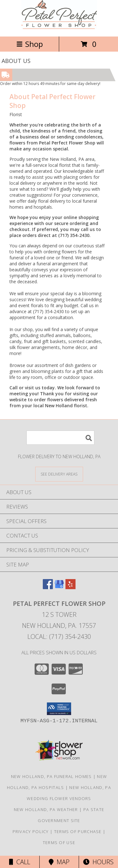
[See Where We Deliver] (59, 474)
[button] (59, 709)
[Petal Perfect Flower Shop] (59, 27)
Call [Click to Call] (20, 862)
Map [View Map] (59, 862)
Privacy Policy (31, 831)
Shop (30, 44)
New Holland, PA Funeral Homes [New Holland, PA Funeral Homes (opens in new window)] (51, 776)
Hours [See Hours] (98, 862)
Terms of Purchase (78, 831)
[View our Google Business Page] (59, 587)
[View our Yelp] (70, 587)
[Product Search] (60, 438)
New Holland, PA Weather (46, 809)
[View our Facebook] (48, 587)
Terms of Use (59, 843)
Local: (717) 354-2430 (59, 637)
